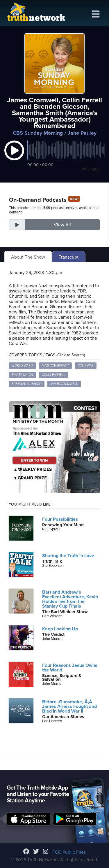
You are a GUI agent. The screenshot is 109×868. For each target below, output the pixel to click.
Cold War (86, 365)
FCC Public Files (69, 852)
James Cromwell (64, 384)
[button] (14, 157)
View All (62, 225)
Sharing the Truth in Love (68, 556)
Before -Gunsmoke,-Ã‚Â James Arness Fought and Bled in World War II (69, 706)
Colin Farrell (53, 375)
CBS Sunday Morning (38, 133)
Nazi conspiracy (55, 365)
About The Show (28, 257)
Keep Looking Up (60, 629)
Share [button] (91, 169)
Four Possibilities (60, 519)
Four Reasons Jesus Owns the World (70, 668)
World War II (22, 365)
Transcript (69, 257)
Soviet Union (22, 375)
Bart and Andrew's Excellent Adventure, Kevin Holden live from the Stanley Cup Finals (70, 599)
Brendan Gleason (27, 384)
